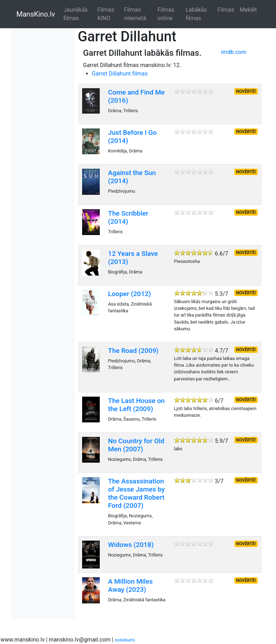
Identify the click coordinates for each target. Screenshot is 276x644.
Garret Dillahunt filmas (120, 74)
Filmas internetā (135, 14)
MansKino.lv (36, 14)
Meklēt (248, 10)
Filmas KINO (106, 14)
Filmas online (166, 14)
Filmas (226, 10)
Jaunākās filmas (76, 14)
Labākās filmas (196, 14)
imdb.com (234, 52)
